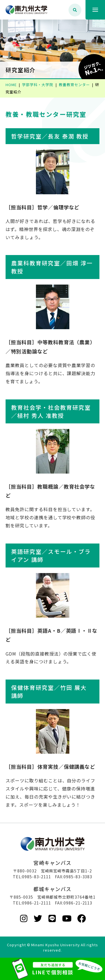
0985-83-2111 (36, 877)
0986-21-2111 (36, 903)
